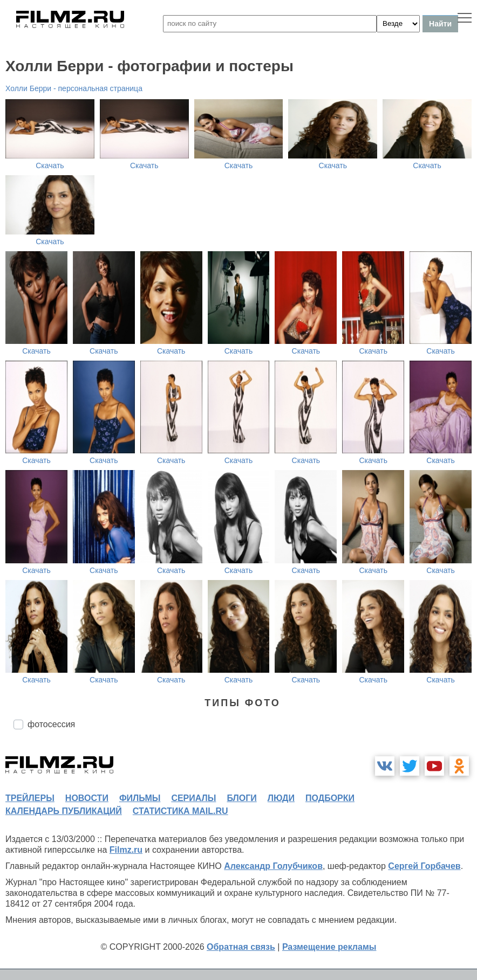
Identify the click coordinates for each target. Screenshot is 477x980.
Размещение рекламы (329, 947)
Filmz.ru (126, 850)
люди (281, 798)
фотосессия (51, 724)
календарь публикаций (64, 811)
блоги (241, 798)
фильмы (140, 798)
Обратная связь (241, 947)
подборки (330, 798)
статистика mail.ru (180, 811)
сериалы (193, 798)
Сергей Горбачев (424, 866)
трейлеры (30, 798)
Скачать (50, 165)
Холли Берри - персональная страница (74, 88)
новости (87, 798)
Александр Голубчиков (273, 866)
